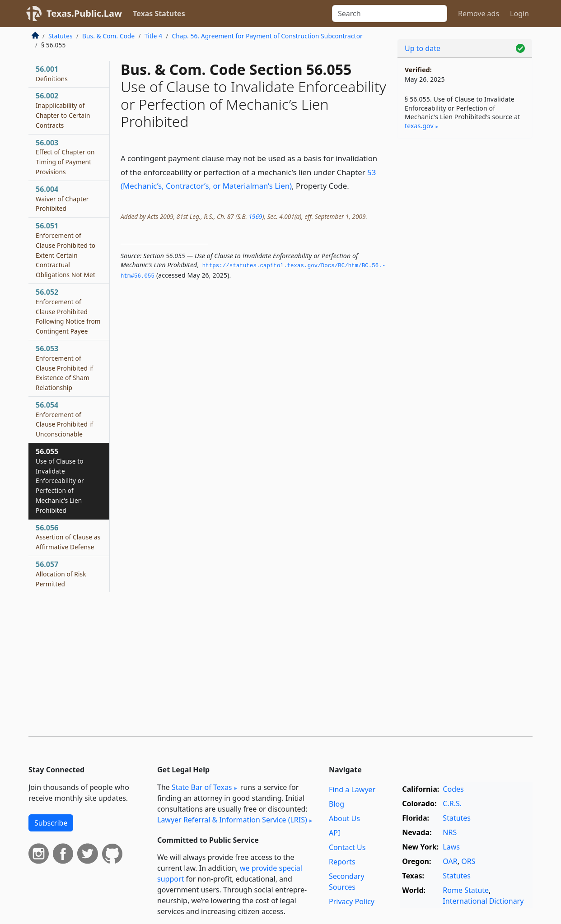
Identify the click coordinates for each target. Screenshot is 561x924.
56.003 (65, 157)
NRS (450, 832)
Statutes (61, 36)
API (334, 833)
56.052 (68, 311)
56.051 (65, 250)
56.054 (64, 419)
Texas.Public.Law (84, 13)
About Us (344, 818)
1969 (255, 216)
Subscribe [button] (51, 823)
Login (519, 14)
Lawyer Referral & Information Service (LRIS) (232, 820)
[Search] (390, 14)
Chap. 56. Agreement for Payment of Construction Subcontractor (267, 36)
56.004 (62, 199)
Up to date (423, 48)
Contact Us (347, 847)
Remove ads (479, 14)
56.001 (52, 74)
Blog (337, 804)
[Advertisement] (465, 287)
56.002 (63, 110)
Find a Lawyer (352, 789)
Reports (342, 862)
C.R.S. (452, 803)
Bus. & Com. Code (109, 36)
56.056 (68, 537)
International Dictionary (483, 901)
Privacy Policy (352, 901)
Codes (453, 789)
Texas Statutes (159, 14)
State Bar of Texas (202, 787)
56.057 (61, 574)
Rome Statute (466, 890)
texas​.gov (419, 126)
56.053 (64, 368)
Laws (451, 847)
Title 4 (154, 36)
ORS (468, 861)
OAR (450, 861)
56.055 (60, 481)
